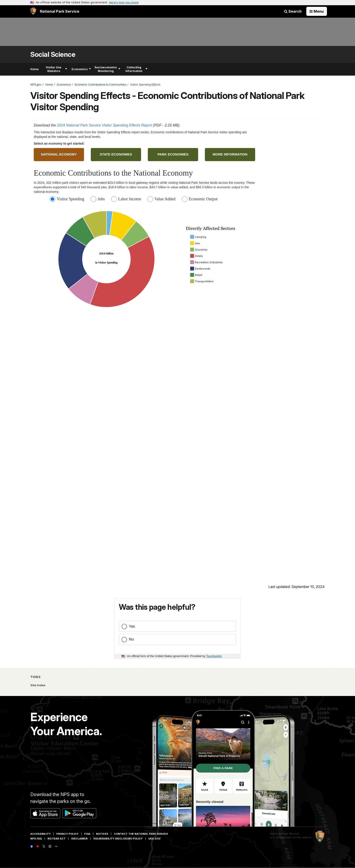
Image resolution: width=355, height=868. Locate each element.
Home (35, 69)
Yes (132, 626)
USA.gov (154, 839)
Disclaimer (79, 839)
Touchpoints (214, 656)
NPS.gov (36, 85)
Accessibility (41, 834)
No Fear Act (57, 839)
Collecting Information (136, 69)
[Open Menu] (317, 11)
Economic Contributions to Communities (100, 85)
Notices (102, 834)
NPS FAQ (36, 839)
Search (293, 11)
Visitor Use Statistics (56, 69)
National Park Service (284, 834)
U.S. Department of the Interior (291, 837)
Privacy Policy (67, 834)
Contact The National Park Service (141, 834)
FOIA (87, 834)
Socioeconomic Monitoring (107, 69)
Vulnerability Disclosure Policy (118, 839)
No (131, 639)
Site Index (38, 685)
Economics (81, 69)
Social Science (53, 54)
